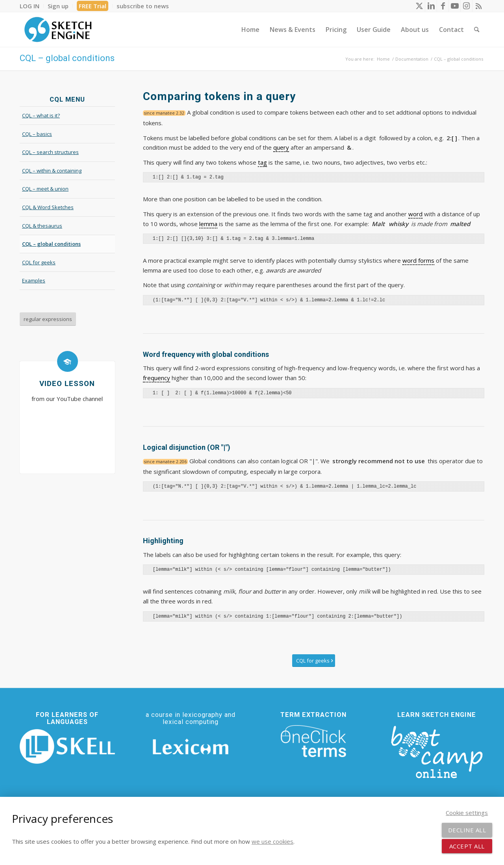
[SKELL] (67, 746)
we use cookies (272, 841)
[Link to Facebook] (443, 6)
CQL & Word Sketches (48, 207)
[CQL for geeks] (314, 661)
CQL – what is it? (41, 115)
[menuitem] (32, 6)
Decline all (467, 830)
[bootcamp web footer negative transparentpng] (437, 751)
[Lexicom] (191, 747)
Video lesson (67, 384)
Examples (34, 280)
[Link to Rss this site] (478, 6)
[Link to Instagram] (466, 6)
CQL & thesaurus (42, 226)
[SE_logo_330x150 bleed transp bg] (58, 30)
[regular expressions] (48, 319)
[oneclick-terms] (313, 741)
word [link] (415, 214)
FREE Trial (93, 6)
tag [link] (262, 162)
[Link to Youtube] (455, 6)
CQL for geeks (39, 262)
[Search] (477, 30)
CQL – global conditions (67, 58)
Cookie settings (467, 813)
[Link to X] (419, 6)
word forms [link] (418, 260)
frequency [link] (157, 378)
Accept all (467, 846)
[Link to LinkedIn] (431, 6)
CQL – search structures (50, 152)
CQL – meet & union (45, 189)
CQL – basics (37, 134)
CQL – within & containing (52, 171)
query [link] (281, 147)
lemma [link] (208, 224)
